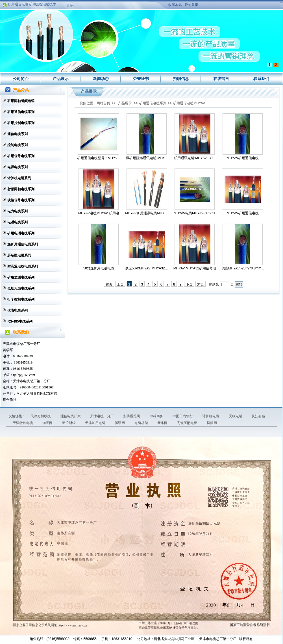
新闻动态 (101, 79)
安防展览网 (132, 416)
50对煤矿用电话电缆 (99, 268)
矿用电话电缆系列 (21, 233)
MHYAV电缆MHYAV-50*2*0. (195, 213)
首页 (109, 284)
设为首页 (191, 5)
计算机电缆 (211, 416)
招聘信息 (181, 79)
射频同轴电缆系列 (21, 189)
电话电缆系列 (18, 222)
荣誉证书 (141, 79)
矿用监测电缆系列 (21, 277)
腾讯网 (120, 423)
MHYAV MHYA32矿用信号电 (195, 268)
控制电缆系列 (18, 145)
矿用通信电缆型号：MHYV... (99, 158)
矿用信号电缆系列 (21, 156)
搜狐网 (212, 423)
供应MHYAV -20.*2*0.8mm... (243, 268)
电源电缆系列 (18, 167)
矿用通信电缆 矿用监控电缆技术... (33, 5)
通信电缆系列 (18, 134)
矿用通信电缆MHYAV (189, 103)
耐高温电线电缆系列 (23, 266)
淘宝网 (48, 423)
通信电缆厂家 (71, 416)
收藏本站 (175, 5)
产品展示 (61, 79)
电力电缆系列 (18, 211)
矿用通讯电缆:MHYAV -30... (195, 158)
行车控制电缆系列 (21, 299)
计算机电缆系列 (19, 178)
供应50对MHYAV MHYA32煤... (147, 268)
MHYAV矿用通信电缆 (243, 158)
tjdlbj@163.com (24, 375)
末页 (201, 284)
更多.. (71, 5)
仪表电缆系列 (18, 310)
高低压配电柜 (187, 423)
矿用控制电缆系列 (21, 123)
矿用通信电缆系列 (21, 112)
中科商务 (157, 416)
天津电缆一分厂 (102, 416)
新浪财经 (69, 423)
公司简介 (21, 79)
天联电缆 (236, 416)
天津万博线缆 (41, 416)
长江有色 (258, 416)
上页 (120, 284)
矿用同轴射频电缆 (21, 101)
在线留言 (221, 79)
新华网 (163, 423)
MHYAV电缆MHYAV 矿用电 (99, 213)
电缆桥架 (142, 423)
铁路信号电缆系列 (21, 200)
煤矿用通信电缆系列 (23, 244)
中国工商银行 (183, 416)
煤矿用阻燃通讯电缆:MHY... (147, 158)
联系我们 (261, 79)
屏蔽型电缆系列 (19, 255)
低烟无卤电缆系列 (21, 288)
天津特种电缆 (23, 423)
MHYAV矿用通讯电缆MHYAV (147, 213)
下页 (189, 284)
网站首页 (103, 103)
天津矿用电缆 (96, 423)
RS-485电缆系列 (20, 321)
